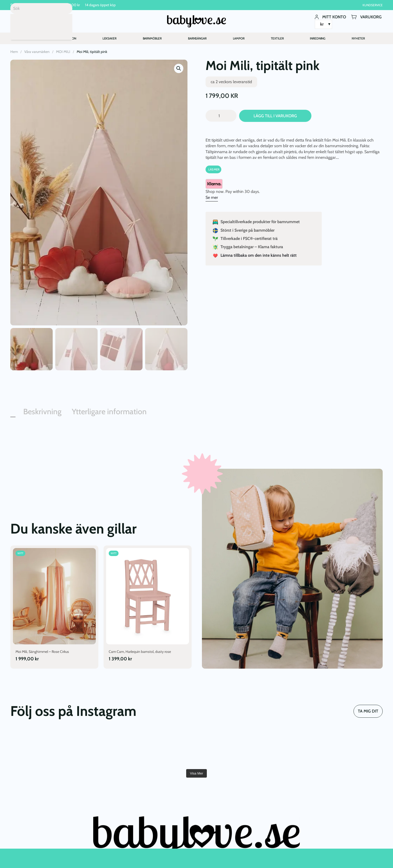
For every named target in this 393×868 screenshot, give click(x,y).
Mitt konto (330, 17)
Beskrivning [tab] (42, 412)
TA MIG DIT (368, 711)
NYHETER (358, 38)
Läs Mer (214, 169)
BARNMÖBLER (152, 38)
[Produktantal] (221, 116)
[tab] (13, 416)
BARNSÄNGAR (197, 38)
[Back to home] (196, 21)
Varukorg (366, 17)
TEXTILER (277, 38)
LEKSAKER (109, 38)
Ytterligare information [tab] (109, 412)
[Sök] (41, 9)
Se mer (212, 197)
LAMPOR (239, 38)
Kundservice (373, 5)
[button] (179, 68)
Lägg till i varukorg (275, 116)
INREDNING (318, 38)
